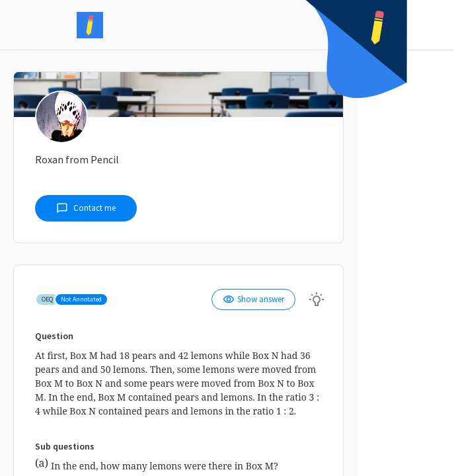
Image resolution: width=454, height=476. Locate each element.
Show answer (253, 299)
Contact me (86, 208)
